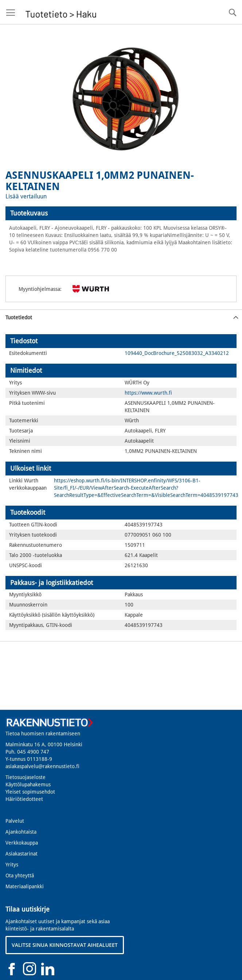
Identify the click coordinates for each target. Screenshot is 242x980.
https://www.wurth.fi (148, 393)
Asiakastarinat (22, 854)
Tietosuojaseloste (26, 777)
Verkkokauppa (22, 843)
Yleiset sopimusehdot (30, 792)
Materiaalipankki (25, 886)
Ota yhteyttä (20, 876)
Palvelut (15, 821)
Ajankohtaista (21, 832)
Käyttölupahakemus (28, 785)
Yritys (12, 865)
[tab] (121, 213)
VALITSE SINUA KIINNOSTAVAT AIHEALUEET (65, 945)
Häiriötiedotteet (24, 799)
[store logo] (61, 12)
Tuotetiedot (19, 317)
